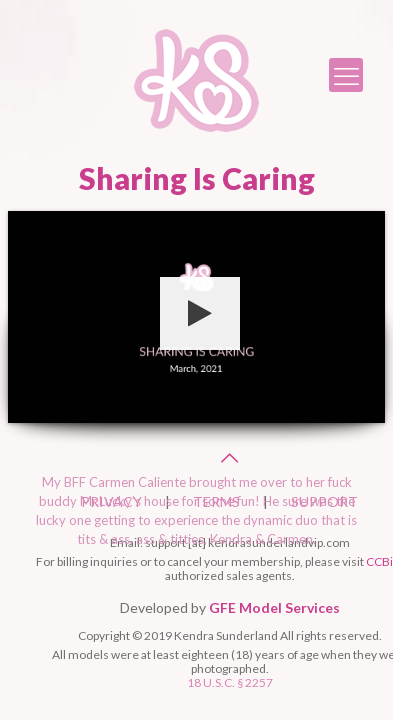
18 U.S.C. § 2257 (230, 682)
